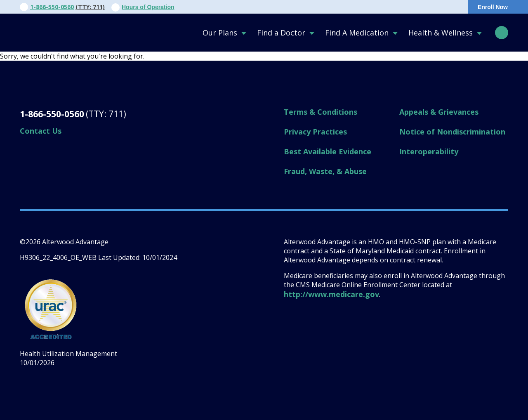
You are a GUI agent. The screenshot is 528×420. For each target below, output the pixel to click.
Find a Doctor (281, 33)
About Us (223, 7)
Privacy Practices (315, 132)
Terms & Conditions (321, 112)
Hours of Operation (148, 7)
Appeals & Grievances (439, 112)
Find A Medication (357, 33)
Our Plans (220, 33)
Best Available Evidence (328, 151)
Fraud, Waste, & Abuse (325, 171)
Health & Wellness (441, 33)
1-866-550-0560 (52, 7)
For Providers (318, 7)
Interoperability (429, 151)
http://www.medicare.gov (331, 294)
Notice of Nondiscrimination (452, 132)
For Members (371, 7)
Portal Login (431, 7)
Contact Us (267, 7)
